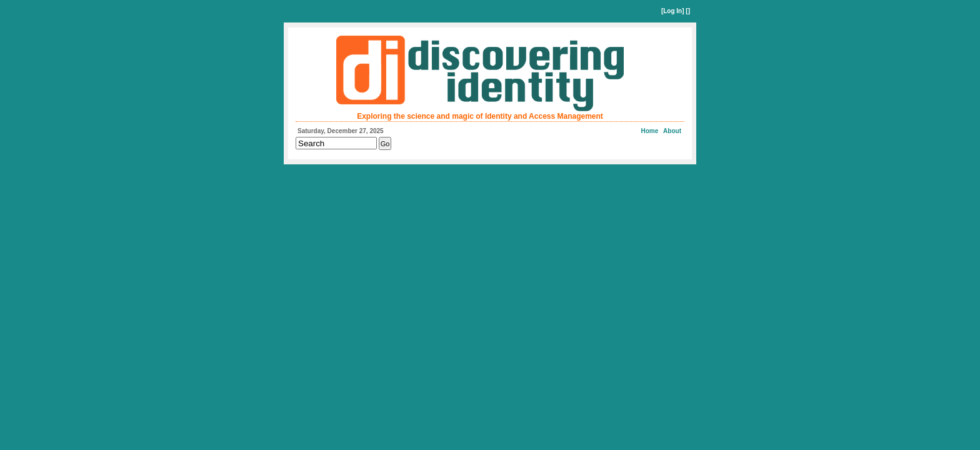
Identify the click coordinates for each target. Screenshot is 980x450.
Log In (672, 11)
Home (650, 131)
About (672, 131)
